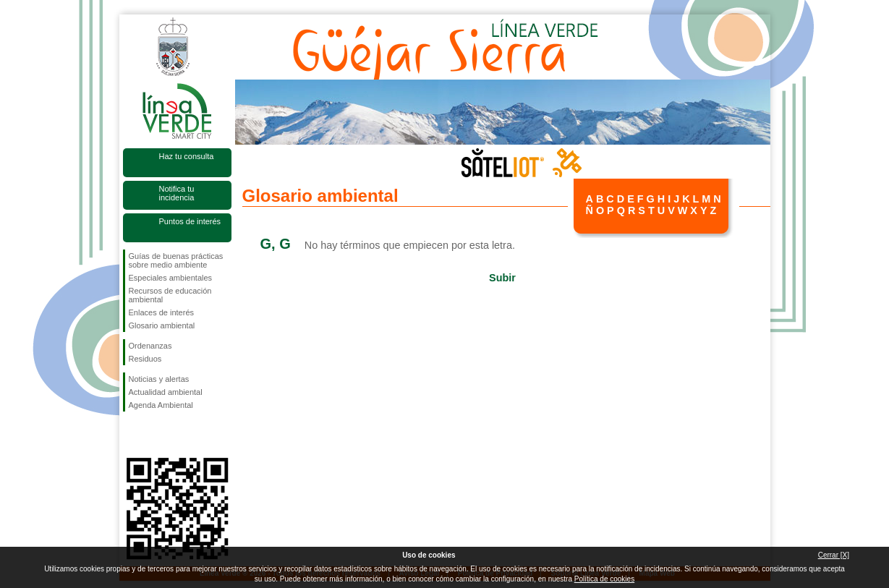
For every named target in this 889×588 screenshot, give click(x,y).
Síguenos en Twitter (156, 435)
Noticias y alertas (159, 379)
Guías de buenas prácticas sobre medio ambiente (176, 260)
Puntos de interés (190, 221)
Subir (502, 278)
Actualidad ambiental (166, 392)
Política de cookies (604, 579)
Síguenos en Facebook (132, 435)
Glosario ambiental (162, 325)
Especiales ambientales (171, 278)
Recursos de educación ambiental (170, 295)
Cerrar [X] (834, 555)
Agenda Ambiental (161, 405)
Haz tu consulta (187, 156)
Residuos (145, 359)
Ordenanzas (150, 346)
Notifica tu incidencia (177, 193)
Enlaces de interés (162, 312)
